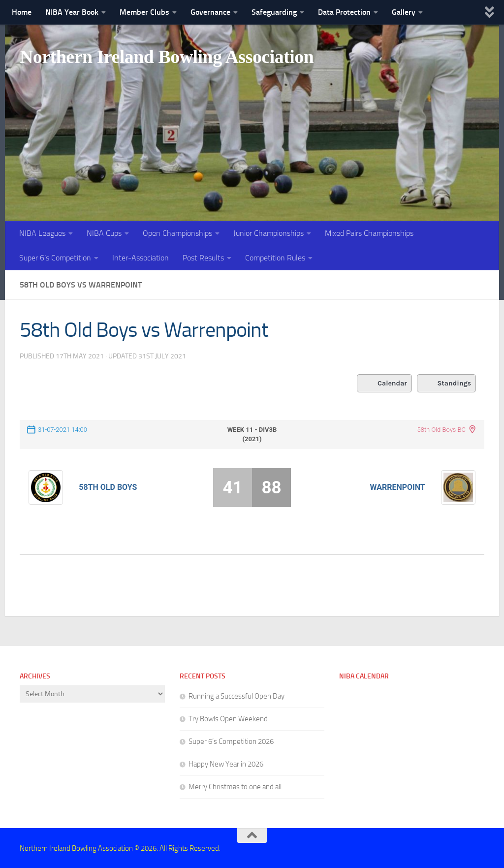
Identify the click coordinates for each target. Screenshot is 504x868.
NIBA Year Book (72, 12)
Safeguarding (274, 12)
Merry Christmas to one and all (235, 786)
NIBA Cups (104, 233)
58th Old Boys (108, 487)
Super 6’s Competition (55, 258)
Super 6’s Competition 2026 (231, 741)
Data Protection (344, 12)
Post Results (203, 258)
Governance (210, 12)
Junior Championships (268, 233)
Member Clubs (144, 12)
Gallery (404, 12)
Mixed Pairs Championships (369, 233)
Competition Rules (275, 258)
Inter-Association (141, 258)
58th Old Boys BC (441, 429)
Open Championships (177, 233)
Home (22, 12)
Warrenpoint (398, 487)
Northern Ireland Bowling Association (183, 59)
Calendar (383, 383)
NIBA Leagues (42, 233)
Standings (447, 383)
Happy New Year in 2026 (226, 764)
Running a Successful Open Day (236, 696)
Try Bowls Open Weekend (228, 718)
